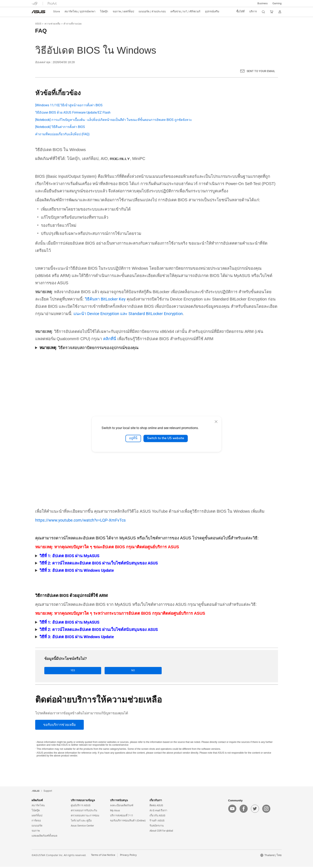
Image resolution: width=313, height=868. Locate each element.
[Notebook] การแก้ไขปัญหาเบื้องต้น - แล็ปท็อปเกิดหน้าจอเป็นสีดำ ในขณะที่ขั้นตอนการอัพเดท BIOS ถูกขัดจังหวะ (114, 120)
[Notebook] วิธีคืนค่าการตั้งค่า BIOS (60, 127)
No (89, 671)
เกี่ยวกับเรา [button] (156, 801)
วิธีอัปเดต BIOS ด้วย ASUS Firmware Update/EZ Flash (73, 112)
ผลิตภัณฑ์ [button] (37, 801)
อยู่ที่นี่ (133, 438)
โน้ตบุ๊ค (36, 812)
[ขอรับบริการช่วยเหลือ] (59, 726)
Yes (58, 671)
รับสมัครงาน (157, 827)
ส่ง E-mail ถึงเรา (158, 812)
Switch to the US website (166, 438)
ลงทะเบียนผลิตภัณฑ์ (122, 807)
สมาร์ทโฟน (38, 807)
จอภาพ (36, 832)
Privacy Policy (128, 856)
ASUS (38, 24)
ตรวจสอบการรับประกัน (84, 812)
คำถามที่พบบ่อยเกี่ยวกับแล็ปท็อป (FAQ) (62, 134)
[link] (38, 12)
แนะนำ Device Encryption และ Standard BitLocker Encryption (128, 314)
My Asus (115, 812)
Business (263, 3)
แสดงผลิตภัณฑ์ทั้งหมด (44, 837)
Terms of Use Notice (103, 856)
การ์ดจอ (36, 822)
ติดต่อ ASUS (156, 807)
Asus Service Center (82, 827)
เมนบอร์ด (37, 827)
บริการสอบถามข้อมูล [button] (83, 801)
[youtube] (232, 810)
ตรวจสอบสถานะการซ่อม (85, 817)
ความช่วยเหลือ (52, 24)
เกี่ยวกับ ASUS (157, 817)
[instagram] (266, 810)
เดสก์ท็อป (37, 817)
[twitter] (255, 810)
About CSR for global (161, 832)
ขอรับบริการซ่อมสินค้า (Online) (128, 822)
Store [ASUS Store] (57, 12)
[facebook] (244, 810)
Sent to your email (261, 71)
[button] (277, 3)
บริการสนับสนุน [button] (119, 801)
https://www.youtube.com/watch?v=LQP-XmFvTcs (80, 521)
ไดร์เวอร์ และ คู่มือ (81, 822)
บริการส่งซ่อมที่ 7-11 (122, 817)
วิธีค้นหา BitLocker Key (105, 299)
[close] (216, 422)
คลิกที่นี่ (110, 339)
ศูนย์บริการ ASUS (81, 807)
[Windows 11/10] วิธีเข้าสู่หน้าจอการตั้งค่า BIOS (69, 105)
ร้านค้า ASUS (157, 822)
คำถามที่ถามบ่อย (73, 24)
